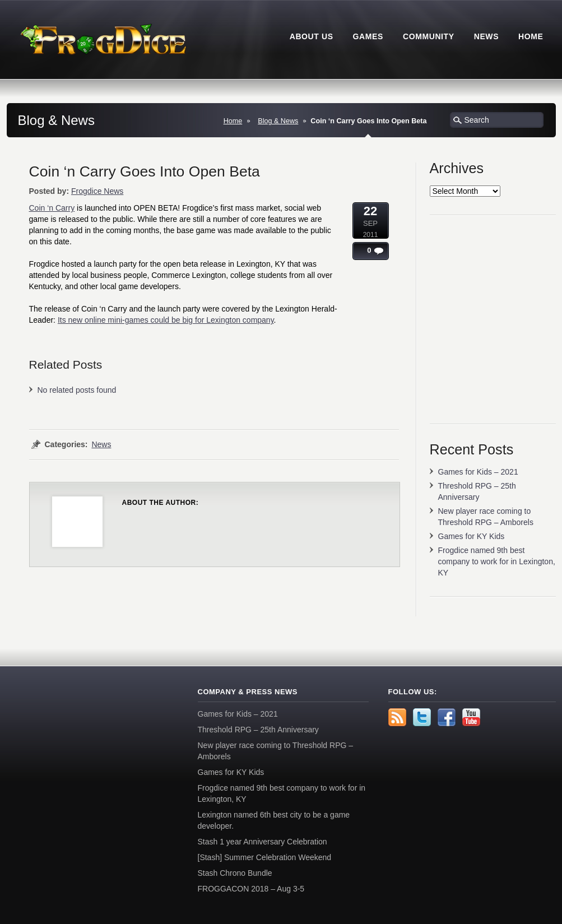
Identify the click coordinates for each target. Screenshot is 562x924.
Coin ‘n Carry (52, 208)
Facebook (447, 717)
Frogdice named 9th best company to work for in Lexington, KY (497, 561)
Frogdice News (97, 191)
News (101, 444)
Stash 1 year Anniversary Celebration (263, 842)
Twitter (422, 717)
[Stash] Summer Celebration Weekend (265, 857)
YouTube (471, 717)
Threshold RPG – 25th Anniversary (258, 730)
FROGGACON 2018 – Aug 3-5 (251, 889)
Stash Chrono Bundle (235, 873)
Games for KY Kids (472, 536)
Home (233, 121)
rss (397, 717)
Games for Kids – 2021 (478, 472)
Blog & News (278, 121)
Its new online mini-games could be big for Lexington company (166, 320)
